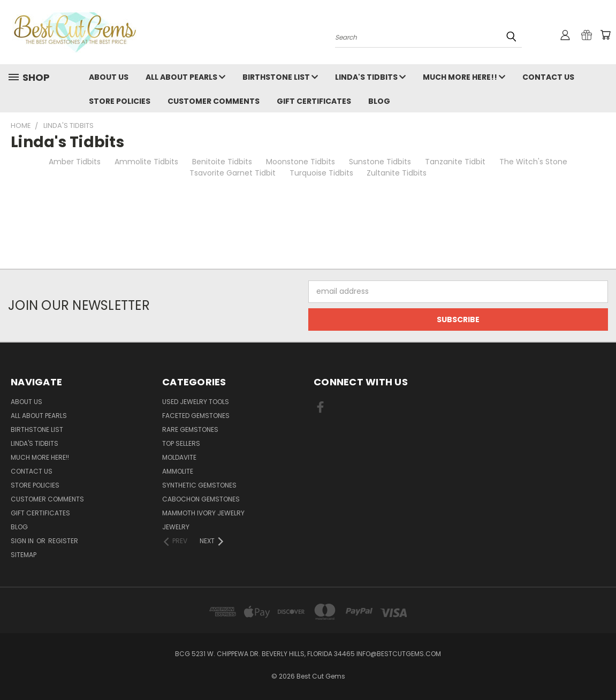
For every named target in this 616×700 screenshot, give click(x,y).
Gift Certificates (314, 101)
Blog (379, 101)
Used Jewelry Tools (196, 402)
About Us (109, 77)
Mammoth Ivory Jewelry (203, 513)
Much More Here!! (464, 77)
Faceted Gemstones (196, 416)
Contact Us (548, 77)
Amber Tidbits (75, 162)
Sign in (23, 541)
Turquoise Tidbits (321, 173)
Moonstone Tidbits (301, 162)
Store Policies (120, 101)
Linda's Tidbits (370, 77)
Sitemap (24, 555)
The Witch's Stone (533, 162)
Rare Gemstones (190, 429)
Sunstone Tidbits (380, 162)
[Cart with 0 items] (605, 35)
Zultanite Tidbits (397, 173)
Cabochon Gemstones (201, 499)
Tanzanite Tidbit (455, 162)
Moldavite (179, 457)
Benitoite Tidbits (222, 162)
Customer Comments (214, 101)
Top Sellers (181, 443)
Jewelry (176, 527)
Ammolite (178, 471)
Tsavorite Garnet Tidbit (233, 173)
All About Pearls (185, 77)
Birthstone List (280, 77)
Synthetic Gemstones (199, 485)
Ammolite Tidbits (146, 162)
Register (63, 541)
